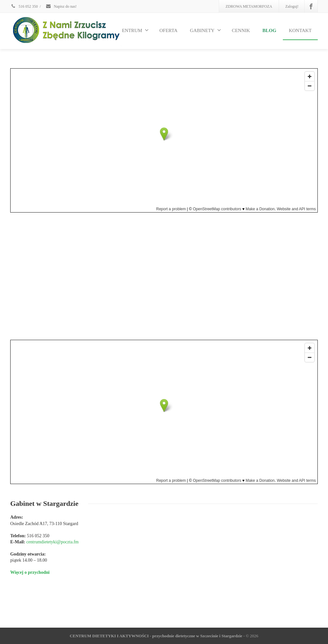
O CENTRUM (131, 30)
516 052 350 (24, 6)
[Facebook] (311, 6)
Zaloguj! (292, 6)
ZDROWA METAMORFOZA (249, 6)
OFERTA (168, 30)
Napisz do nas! (61, 6)
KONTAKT (300, 30)
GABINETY (205, 30)
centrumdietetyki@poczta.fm (211, 275)
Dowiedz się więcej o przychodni (200, 318)
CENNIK (241, 30)
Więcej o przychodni (30, 572)
